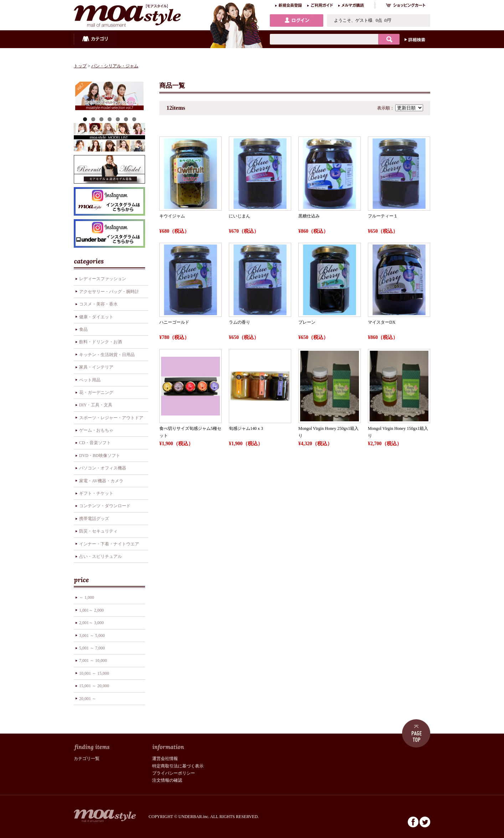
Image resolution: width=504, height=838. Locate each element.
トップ (80, 66)
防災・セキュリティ (98, 531)
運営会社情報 (165, 759)
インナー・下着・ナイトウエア (109, 544)
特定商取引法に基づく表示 (178, 766)
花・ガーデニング (96, 392)
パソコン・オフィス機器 (103, 468)
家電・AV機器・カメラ (101, 481)
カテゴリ (95, 39)
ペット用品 (90, 380)
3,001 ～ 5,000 (92, 636)
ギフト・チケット (96, 493)
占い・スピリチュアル (101, 556)
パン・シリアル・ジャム (115, 66)
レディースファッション (103, 279)
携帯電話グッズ (94, 519)
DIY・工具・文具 (96, 405)
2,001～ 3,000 (91, 623)
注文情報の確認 (167, 780)
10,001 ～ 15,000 (94, 673)
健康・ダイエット (96, 317)
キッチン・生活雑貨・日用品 (107, 355)
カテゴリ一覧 (87, 759)
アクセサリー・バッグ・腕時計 (109, 292)
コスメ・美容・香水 (98, 304)
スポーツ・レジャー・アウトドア (111, 418)
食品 (83, 329)
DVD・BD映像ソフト (100, 456)
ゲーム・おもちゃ (96, 430)
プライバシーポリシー (174, 773)
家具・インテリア (96, 367)
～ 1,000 (87, 597)
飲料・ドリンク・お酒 (101, 342)
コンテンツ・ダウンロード (105, 506)
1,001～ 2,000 (91, 610)
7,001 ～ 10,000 (93, 660)
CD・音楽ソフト (95, 443)
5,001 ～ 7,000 (92, 648)
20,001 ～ (88, 699)
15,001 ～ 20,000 (94, 686)
